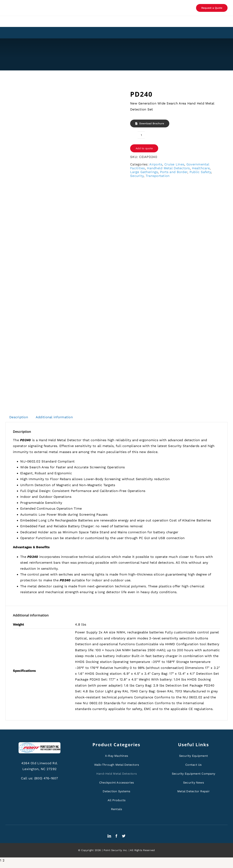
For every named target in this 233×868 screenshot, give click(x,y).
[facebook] (116, 836)
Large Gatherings (144, 172)
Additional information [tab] (54, 417)
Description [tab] (19, 417)
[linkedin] (109, 836)
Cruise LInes (174, 164)
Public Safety (200, 172)
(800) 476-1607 (46, 778)
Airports (156, 164)
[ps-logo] (40, 744)
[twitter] (124, 836)
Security (137, 176)
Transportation (158, 176)
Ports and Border (174, 172)
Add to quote (144, 148)
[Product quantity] (141, 135)
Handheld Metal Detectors (168, 168)
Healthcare (201, 168)
